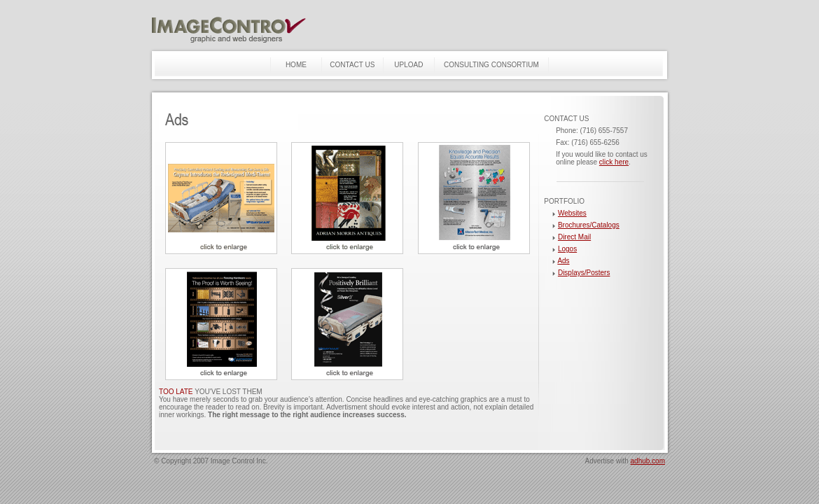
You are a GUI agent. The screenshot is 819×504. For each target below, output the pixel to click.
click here (614, 162)
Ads (563, 261)
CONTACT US (352, 65)
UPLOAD (408, 65)
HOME (296, 65)
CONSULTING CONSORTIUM (491, 65)
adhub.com (648, 461)
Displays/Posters (584, 273)
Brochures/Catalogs (589, 225)
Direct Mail (574, 237)
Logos (567, 249)
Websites (572, 213)
